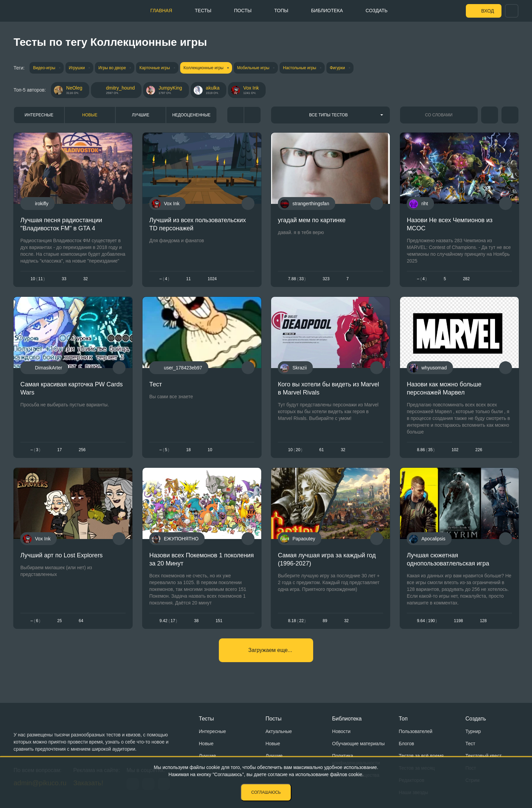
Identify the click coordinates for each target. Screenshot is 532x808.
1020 (295, 450)
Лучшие (141, 115)
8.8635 (426, 450)
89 (325, 621)
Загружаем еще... (270, 650)
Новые (90, 115)
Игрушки (77, 68)
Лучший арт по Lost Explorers (62, 555)
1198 (458, 621)
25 (60, 621)
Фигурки (337, 68)
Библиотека (327, 11)
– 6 (35, 621)
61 (321, 450)
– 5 (164, 450)
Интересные (39, 115)
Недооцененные (192, 115)
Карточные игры (155, 68)
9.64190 (427, 621)
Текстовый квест (484, 756)
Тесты (203, 11)
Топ (403, 719)
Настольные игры (300, 68)
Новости (341, 731)
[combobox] (330, 115)
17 (60, 450)
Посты (243, 11)
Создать (377, 11)
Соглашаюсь (266, 792)
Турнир (473, 731)
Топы (281, 11)
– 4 (164, 279)
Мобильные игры (253, 68)
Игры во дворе (112, 68)
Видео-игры (44, 68)
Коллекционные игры (204, 68)
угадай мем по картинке (312, 220)
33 (64, 279)
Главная (161, 11)
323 (326, 279)
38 (196, 621)
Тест (156, 384)
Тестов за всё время (421, 756)
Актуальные (279, 731)
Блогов (406, 744)
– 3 (35, 450)
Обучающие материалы (358, 744)
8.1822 (297, 621)
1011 (38, 279)
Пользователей (415, 731)
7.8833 (297, 279)
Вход (488, 11)
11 (188, 279)
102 (455, 450)
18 (188, 450)
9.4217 (168, 621)
